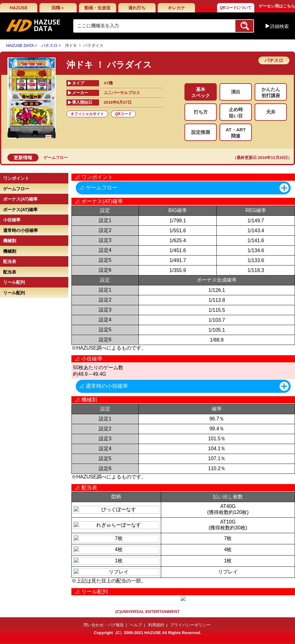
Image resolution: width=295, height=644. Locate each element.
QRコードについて (236, 8)
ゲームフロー (56, 158)
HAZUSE (19, 8)
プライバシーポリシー (190, 625)
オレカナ (176, 8)
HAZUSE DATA (20, 45)
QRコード (123, 114)
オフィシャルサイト (87, 114)
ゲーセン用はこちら (277, 6)
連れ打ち (137, 8)
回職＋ (58, 8)
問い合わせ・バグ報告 (104, 625)
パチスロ (49, 45)
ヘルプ (136, 625)
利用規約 (156, 625)
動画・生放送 (98, 8)
